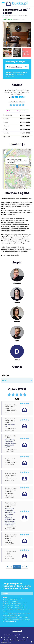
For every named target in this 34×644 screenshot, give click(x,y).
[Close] (32, 642)
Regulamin (17, 635)
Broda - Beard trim (13, 599)
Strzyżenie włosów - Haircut (15, 618)
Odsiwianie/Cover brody (14, 605)
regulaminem (6, 642)
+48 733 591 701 (18, 97)
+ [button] (5, 151)
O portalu (7, 635)
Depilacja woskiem (13, 601)
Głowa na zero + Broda (15, 603)
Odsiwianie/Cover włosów (15, 607)
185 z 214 (17, 567)
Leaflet (29, 188)
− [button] (5, 153)
